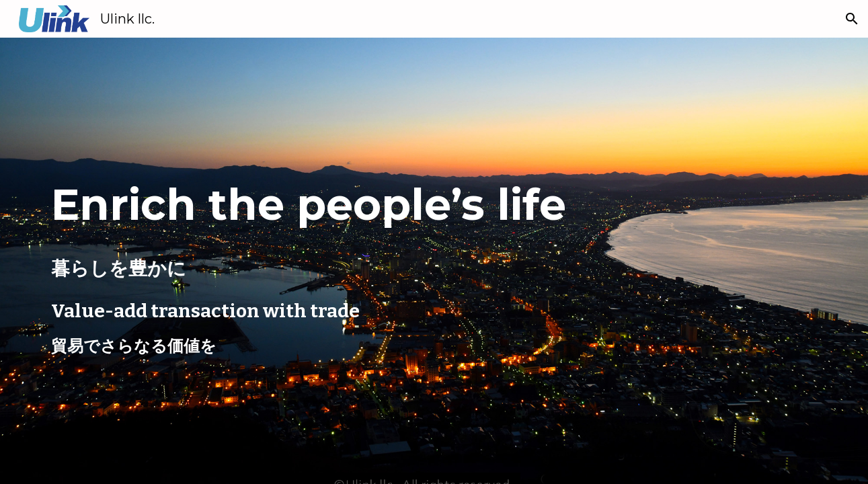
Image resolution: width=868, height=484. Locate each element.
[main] (367, 202)
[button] (852, 19)
